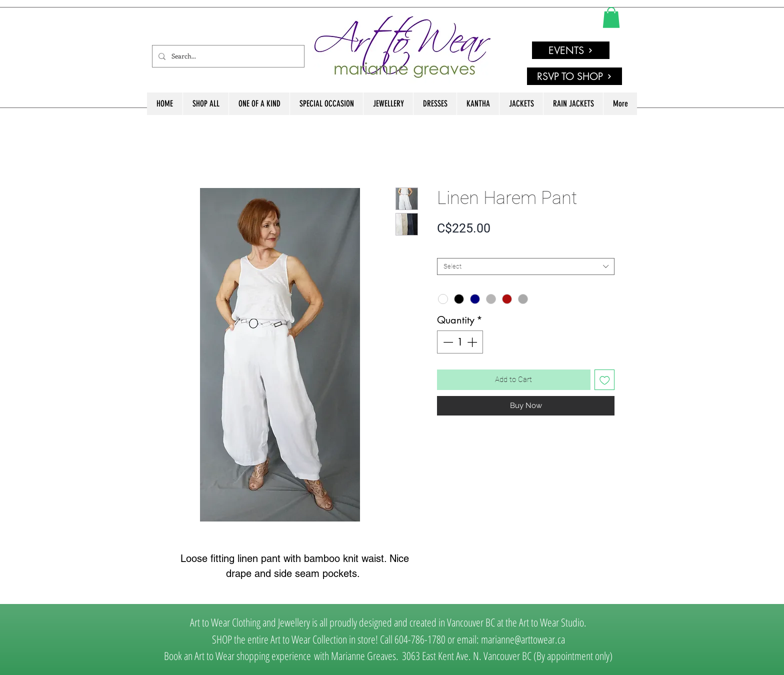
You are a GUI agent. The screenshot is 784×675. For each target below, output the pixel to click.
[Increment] (473, 342)
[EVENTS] (571, 50)
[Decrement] (447, 342)
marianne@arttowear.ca (523, 639)
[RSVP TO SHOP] (574, 76)
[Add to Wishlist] (605, 380)
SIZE (446, 250)
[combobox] (526, 266)
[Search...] (227, 56)
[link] (611, 17)
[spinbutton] (460, 342)
